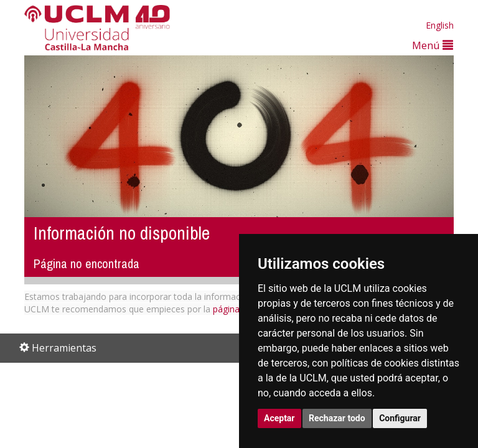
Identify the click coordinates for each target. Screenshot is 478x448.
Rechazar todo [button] (337, 418)
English (440, 25)
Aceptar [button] (279, 418)
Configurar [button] (400, 418)
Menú (433, 45)
